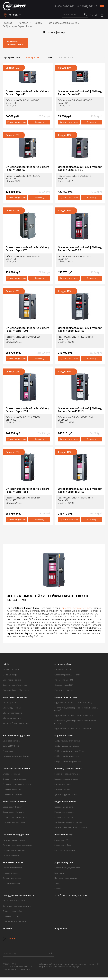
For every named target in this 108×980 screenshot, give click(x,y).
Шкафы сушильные (63, 784)
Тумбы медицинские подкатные (68, 822)
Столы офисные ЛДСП (64, 685)
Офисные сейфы (10, 675)
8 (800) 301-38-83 (65, 6)
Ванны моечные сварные (14, 901)
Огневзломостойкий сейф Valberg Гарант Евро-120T (27, 329)
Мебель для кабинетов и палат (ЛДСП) (71, 827)
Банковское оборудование (17, 736)
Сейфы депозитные (11, 741)
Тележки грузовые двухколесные (17, 845)
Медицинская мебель (65, 802)
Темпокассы (8, 751)
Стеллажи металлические (16, 769)
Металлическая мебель (15, 697)
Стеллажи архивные (12, 774)
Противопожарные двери (14, 822)
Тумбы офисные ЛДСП (64, 680)
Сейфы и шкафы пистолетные (67, 741)
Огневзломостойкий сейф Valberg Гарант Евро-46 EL (80, 93)
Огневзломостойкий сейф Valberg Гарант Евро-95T (27, 249)
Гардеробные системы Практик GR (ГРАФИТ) (74, 715)
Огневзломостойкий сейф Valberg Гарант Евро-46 (27, 93)
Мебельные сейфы (11, 670)
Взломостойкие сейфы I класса (16, 690)
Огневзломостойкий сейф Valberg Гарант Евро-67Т (27, 168)
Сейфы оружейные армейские (68, 761)
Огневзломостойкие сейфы (64, 23)
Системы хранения (11, 855)
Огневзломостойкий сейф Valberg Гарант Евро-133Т (27, 410)
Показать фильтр (54, 32)
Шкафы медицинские (64, 807)
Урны (57, 883)
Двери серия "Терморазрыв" (15, 817)
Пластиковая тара (64, 835)
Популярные (61, 928)
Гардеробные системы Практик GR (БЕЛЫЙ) (73, 703)
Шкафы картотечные (12, 718)
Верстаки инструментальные (67, 774)
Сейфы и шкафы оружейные (67, 746)
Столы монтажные (62, 789)
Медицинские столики (64, 817)
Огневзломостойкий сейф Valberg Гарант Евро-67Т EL (80, 168)
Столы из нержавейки (12, 911)
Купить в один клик (17, 122)
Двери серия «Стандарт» (13, 812)
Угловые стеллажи (11, 873)
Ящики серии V (61, 840)
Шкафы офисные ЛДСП (64, 670)
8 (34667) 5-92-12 (87, 6)
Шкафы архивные (10, 703)
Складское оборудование (16, 835)
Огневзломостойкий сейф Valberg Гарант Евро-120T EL (80, 329)
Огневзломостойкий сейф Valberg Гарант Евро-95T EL (80, 249)
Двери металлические (14, 802)
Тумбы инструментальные (66, 794)
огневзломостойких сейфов (77, 608)
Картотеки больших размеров (16, 723)
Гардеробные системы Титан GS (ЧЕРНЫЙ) (73, 728)
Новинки (7, 928)
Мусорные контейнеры (65, 850)
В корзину (39, 122)
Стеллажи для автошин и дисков (17, 784)
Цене (49, 57)
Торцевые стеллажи (12, 883)
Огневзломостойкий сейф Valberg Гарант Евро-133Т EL (80, 410)
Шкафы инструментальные (66, 779)
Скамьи (58, 888)
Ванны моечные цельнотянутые (17, 906)
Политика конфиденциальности (17, 969)
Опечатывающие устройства (67, 868)
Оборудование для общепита (18, 895)
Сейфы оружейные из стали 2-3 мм (69, 751)
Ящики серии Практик (64, 845)
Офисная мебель (63, 664)
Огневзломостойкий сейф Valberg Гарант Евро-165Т (27, 490)
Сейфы (38, 23)
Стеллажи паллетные (12, 789)
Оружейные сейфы (64, 736)
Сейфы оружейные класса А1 (67, 756)
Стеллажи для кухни (11, 916)
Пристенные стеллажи (13, 868)
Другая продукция (64, 862)
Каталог (23, 23)
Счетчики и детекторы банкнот (16, 756)
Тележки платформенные (14, 850)
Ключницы (59, 873)
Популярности (32, 57)
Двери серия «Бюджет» (13, 807)
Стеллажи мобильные (12, 794)
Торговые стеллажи (13, 862)
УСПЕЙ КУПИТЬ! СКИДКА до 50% (71, 895)
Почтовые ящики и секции (66, 878)
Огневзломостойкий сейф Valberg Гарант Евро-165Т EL (80, 490)
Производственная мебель (68, 769)
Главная (7, 23)
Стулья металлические (64, 690)
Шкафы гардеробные (12, 708)
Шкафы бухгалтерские (12, 713)
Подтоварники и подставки (15, 921)
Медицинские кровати (64, 812)
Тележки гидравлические (14, 840)
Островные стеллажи (12, 878)
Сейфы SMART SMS (11, 746)
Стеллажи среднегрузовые (15, 779)
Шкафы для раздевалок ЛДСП (67, 675)
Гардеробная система (66, 697)
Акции (9, 939)
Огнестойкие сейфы (12, 680)
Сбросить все (66, 57)
